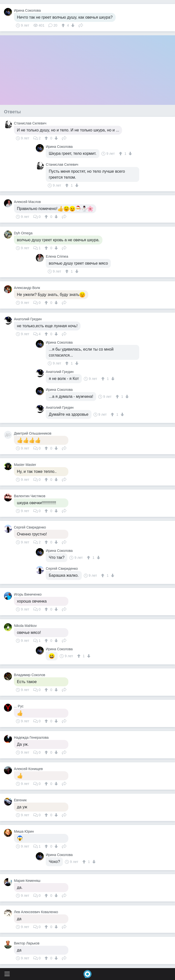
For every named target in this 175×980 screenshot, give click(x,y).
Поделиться (81, 25)
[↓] (72, 25)
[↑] (64, 25)
